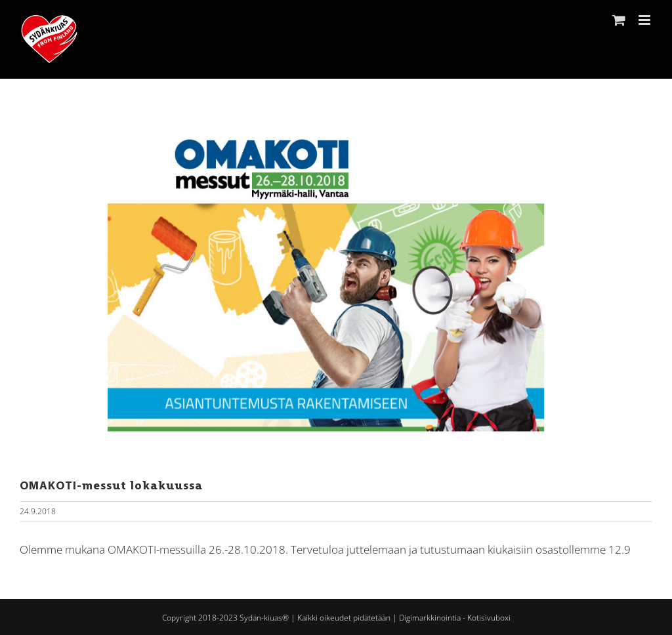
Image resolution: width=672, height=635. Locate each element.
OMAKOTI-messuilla (157, 549)
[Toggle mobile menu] (645, 20)
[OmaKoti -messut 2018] (336, 285)
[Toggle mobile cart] (619, 20)
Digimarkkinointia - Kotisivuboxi (455, 618)
